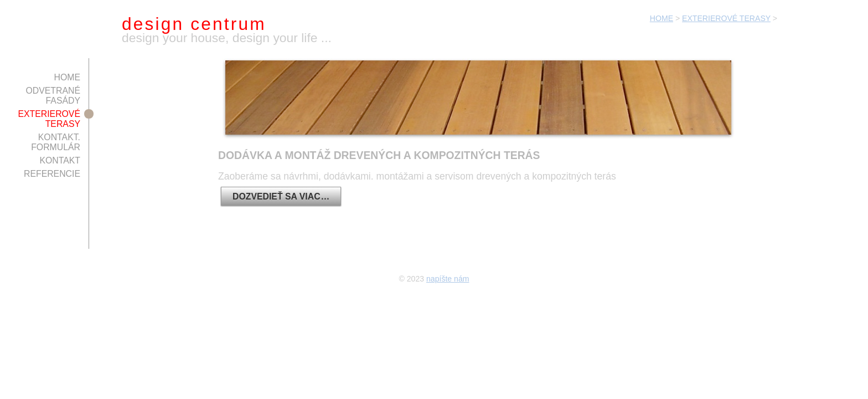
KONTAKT (60, 160)
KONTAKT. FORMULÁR (56, 142)
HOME (662, 18)
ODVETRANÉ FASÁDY (53, 96)
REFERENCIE (52, 174)
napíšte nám (448, 279)
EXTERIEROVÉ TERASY (726, 18)
